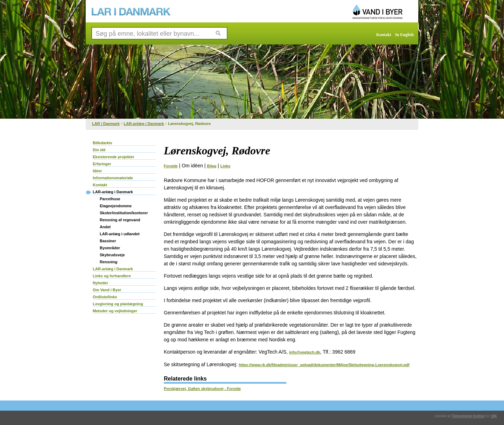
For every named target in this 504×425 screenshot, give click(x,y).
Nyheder (100, 283)
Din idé (99, 150)
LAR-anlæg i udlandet (120, 234)
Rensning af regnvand (120, 220)
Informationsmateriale (113, 178)
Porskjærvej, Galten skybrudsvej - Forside (202, 389)
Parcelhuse (110, 199)
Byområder (110, 248)
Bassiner (108, 241)
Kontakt (384, 35)
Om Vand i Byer (107, 290)
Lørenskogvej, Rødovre (189, 124)
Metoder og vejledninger (115, 311)
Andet (105, 227)
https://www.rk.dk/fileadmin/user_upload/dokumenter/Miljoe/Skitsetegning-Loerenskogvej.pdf (324, 365)
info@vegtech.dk (304, 352)
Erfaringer (102, 164)
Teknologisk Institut (468, 416)
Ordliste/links (105, 297)
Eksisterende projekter (114, 157)
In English (404, 35)
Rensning (108, 262)
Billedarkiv (103, 143)
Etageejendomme (116, 206)
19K (494, 416)
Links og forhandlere (112, 276)
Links (226, 166)
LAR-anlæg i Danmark (144, 124)
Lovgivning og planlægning (118, 304)
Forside (171, 166)
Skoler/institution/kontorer (124, 213)
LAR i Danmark (106, 124)
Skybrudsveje (112, 255)
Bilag (212, 166)
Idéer (97, 171)
